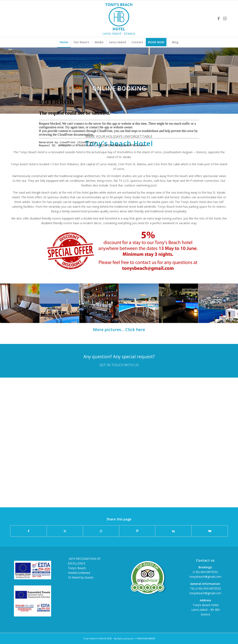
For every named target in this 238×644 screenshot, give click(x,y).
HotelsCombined (79, 573)
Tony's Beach (77, 568)
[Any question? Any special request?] (119, 361)
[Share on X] (65, 531)
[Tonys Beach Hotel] (119, 19)
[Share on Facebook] (29, 531)
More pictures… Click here (119, 330)
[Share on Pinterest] (137, 531)
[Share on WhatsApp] (101, 531)
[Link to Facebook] (219, 19)
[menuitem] (64, 42)
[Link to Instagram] (225, 19)
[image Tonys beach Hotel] (20, 303)
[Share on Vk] (210, 531)
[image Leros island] (218, 303)
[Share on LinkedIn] (173, 531)
